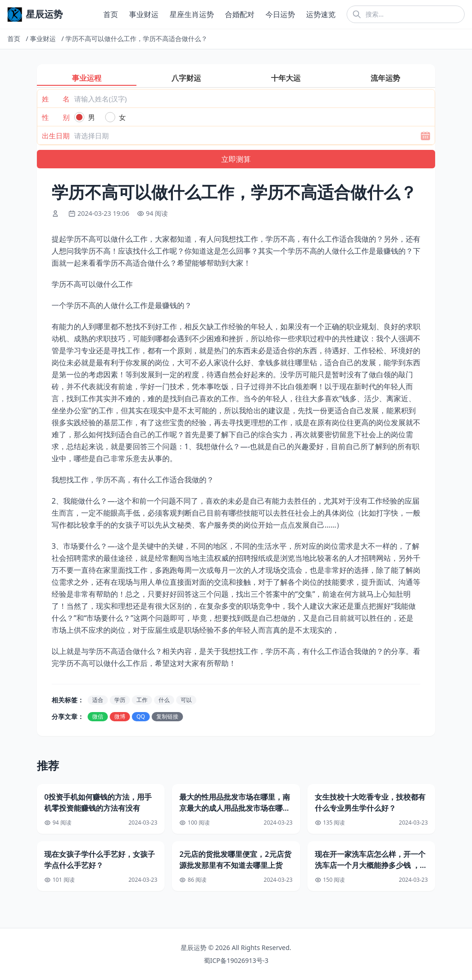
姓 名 (56, 99)
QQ (141, 716)
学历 (120, 700)
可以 (186, 700)
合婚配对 (240, 14)
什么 (164, 700)
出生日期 (56, 136)
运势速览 (321, 14)
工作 (142, 700)
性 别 (56, 117)
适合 (98, 700)
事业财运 (144, 14)
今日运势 (280, 14)
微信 (98, 716)
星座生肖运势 (192, 14)
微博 (120, 716)
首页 (111, 14)
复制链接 (167, 716)
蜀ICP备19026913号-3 (236, 960)
